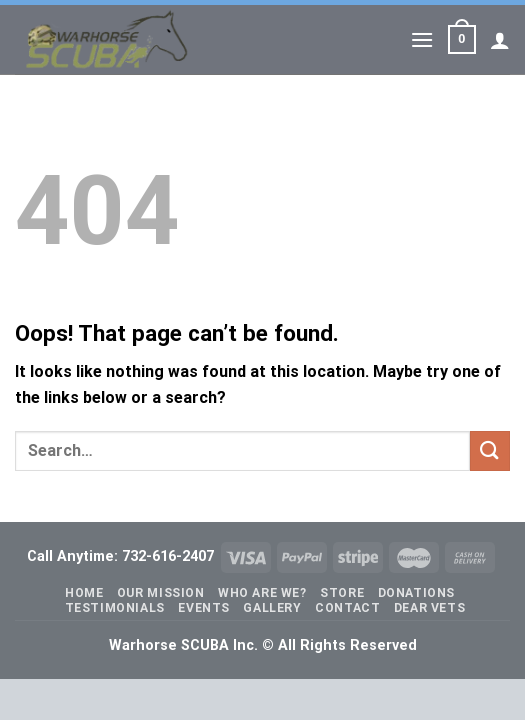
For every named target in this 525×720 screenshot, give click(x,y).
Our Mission (161, 593)
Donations (417, 593)
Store (342, 593)
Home (84, 593)
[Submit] (490, 450)
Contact (347, 608)
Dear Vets (430, 608)
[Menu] (422, 39)
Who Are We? (262, 593)
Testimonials (115, 608)
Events (204, 608)
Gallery (272, 608)
